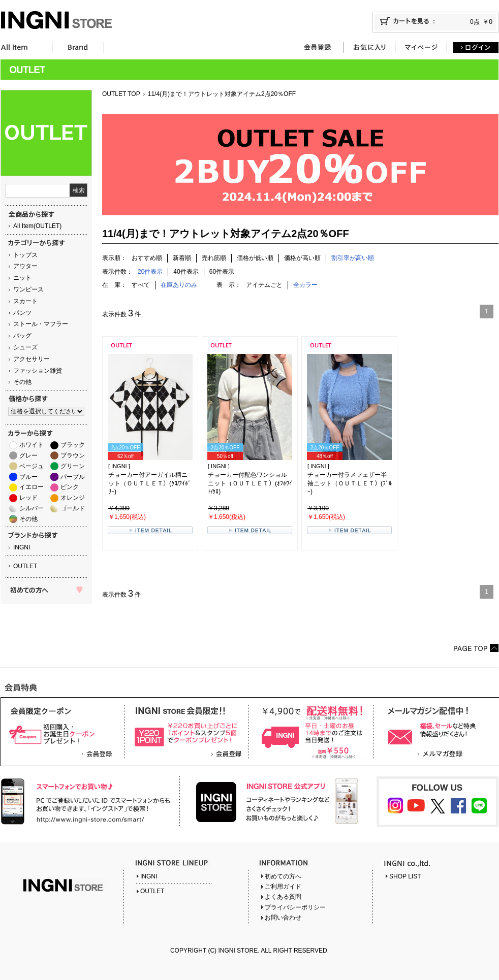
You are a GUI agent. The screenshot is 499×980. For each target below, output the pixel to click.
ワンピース (28, 289)
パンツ (22, 313)
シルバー (32, 508)
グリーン (73, 466)
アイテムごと (264, 285)
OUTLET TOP (121, 94)
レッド (28, 498)
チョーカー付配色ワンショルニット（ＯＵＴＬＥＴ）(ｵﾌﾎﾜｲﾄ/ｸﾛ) (250, 483)
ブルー (28, 477)
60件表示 (222, 272)
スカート (25, 301)
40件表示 (186, 272)
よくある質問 (283, 897)
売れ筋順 (214, 258)
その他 (22, 382)
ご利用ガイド (283, 887)
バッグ (22, 336)
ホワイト (32, 445)
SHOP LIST (405, 876)
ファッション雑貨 (38, 371)
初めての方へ (283, 876)
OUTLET (25, 566)
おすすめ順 (147, 258)
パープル (73, 477)
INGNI (22, 547)
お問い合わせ (283, 918)
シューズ (25, 347)
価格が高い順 (302, 258)
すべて (141, 285)
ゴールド (73, 508)
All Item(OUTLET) (37, 226)
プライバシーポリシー (295, 907)
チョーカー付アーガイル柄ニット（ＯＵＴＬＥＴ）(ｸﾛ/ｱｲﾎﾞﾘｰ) (150, 483)
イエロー (32, 487)
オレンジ (73, 498)
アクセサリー (32, 359)
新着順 (182, 258)
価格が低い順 (255, 258)
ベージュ (32, 466)
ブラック (73, 445)
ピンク (70, 487)
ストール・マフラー (41, 324)
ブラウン (73, 455)
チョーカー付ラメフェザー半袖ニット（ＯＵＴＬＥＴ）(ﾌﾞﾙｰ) (350, 483)
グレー (28, 455)
